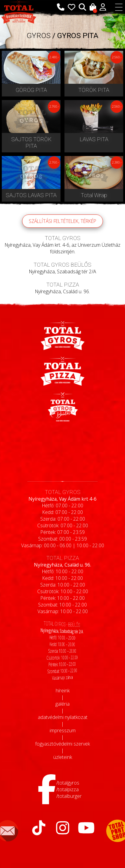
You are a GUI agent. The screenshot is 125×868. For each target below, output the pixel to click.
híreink (63, 691)
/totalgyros (68, 783)
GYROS (39, 36)
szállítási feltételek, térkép (62, 228)
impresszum (63, 730)
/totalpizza (67, 789)
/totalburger (69, 796)
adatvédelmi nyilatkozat (63, 717)
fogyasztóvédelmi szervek (62, 744)
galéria (62, 704)
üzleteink (63, 757)
